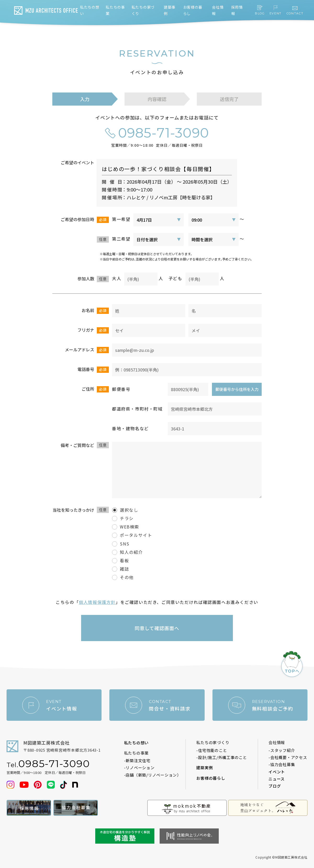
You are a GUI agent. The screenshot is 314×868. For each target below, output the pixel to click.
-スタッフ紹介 (282, 750)
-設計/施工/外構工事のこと (222, 757)
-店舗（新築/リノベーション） (153, 775)
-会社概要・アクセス (288, 757)
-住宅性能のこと (212, 750)
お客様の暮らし (211, 778)
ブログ (275, 786)
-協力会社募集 (282, 764)
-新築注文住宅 (137, 760)
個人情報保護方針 (97, 602)
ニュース (277, 779)
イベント (277, 772)
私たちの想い (136, 743)
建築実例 (204, 768)
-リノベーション (139, 768)
